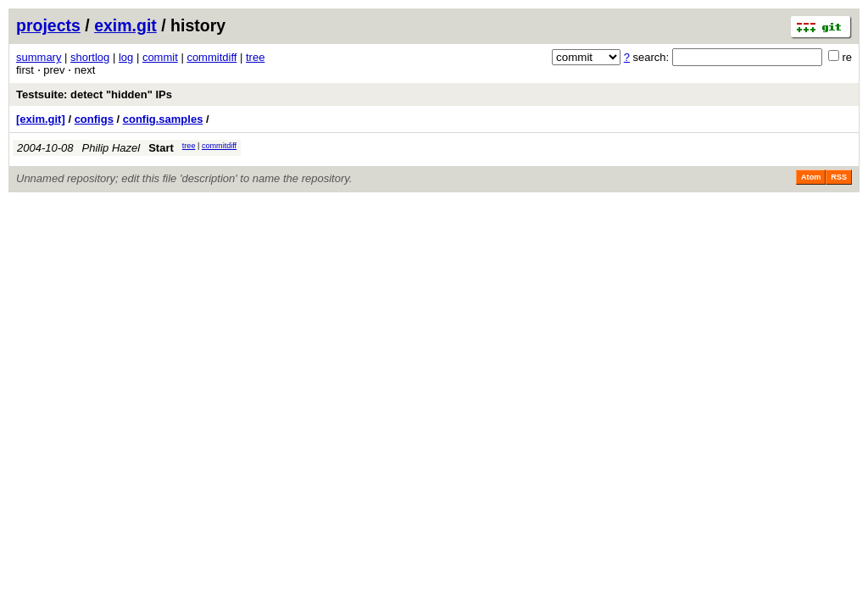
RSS (839, 177)
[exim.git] (41, 119)
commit (160, 57)
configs (94, 119)
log (126, 57)
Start (161, 148)
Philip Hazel (111, 148)
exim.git (125, 25)
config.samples (163, 119)
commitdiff (211, 57)
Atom (811, 177)
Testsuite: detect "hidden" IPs (94, 94)
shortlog (90, 57)
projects (48, 25)
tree (255, 57)
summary (39, 57)
